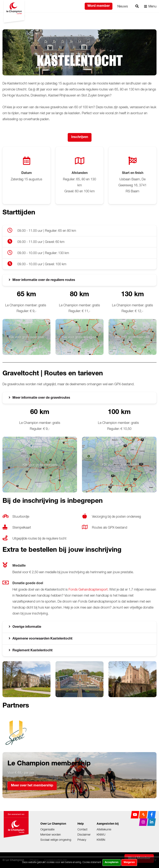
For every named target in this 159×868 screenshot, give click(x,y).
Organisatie (47, 829)
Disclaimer (84, 834)
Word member (99, 6)
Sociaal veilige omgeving (56, 840)
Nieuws (123, 6)
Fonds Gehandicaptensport (88, 589)
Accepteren (112, 862)
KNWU (101, 834)
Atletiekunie (104, 829)
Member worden (51, 834)
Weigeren (129, 862)
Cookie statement (92, 862)
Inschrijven (80, 137)
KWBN (101, 840)
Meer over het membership (32, 786)
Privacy (82, 840)
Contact (82, 829)
